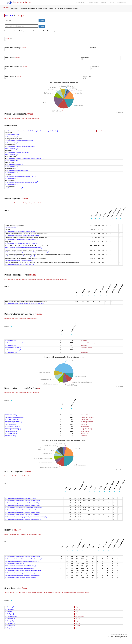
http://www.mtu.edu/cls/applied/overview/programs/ (20, 264)
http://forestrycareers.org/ (13, 419)
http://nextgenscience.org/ (13, 429)
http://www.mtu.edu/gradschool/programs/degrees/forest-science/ (24, 570)
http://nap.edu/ (10, 628)
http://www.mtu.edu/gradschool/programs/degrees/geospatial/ (23, 501)
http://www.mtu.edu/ (12, 135)
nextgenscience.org (86, 429)
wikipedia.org (85, 352)
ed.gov (77, 607)
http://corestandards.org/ (12, 426)
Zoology (20, 15)
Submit (42, 21)
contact (114, 635)
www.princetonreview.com (104, 131)
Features (104, 3)
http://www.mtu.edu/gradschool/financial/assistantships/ (21, 510)
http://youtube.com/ (11, 415)
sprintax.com (84, 433)
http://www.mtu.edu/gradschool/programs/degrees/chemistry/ (23, 515)
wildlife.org (84, 345)
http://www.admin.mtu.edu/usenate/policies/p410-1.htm (21, 244)
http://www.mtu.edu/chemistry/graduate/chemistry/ (20, 260)
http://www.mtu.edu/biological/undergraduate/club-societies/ (22, 235)
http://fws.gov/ (9, 621)
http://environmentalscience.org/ (14, 343)
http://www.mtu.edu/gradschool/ (14, 564)
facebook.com (85, 431)
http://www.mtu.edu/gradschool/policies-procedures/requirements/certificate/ (27, 252)
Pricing (112, 3)
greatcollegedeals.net (87, 422)
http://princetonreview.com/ (13, 348)
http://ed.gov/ (9, 607)
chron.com (84, 341)
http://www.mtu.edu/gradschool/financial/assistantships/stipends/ (24, 248)
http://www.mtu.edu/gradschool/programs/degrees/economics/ (23, 519)
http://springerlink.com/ (12, 616)
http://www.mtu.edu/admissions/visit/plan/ (18, 152)
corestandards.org (86, 426)
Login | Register (121, 3)
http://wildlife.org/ (10, 345)
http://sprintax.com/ (11, 433)
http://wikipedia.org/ (11, 352)
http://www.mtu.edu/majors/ (14, 188)
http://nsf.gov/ (9, 614)
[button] (92, 219)
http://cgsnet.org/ (10, 424)
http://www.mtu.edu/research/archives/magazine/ (20, 146)
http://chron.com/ (10, 341)
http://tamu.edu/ (10, 626)
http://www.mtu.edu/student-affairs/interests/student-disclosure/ (23, 508)
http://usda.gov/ (10, 623)
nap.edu (77, 628)
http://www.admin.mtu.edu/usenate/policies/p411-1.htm (21, 231)
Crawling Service (93, 3)
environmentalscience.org (88, 343)
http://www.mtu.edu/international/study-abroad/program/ (21, 239)
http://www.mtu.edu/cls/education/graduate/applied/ (20, 256)
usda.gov (78, 623)
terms (119, 635)
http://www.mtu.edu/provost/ (14, 164)
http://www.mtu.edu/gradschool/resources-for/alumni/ (20, 498)
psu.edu (77, 609)
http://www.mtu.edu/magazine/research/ (18, 170)
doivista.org (84, 436)
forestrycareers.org (86, 419)
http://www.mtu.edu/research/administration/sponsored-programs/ (25, 158)
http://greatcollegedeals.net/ (13, 422)
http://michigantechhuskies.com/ (15, 417)
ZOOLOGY (5, 8)
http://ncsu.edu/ (10, 619)
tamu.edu (78, 626)
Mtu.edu (9, 15)
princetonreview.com (87, 348)
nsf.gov (77, 614)
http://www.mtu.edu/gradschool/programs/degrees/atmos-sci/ (23, 505)
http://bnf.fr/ (9, 612)
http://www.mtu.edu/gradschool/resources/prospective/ (22, 182)
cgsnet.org (84, 424)
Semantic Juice (19, 2)
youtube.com (84, 415)
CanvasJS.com (119, 112)
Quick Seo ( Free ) (79, 3)
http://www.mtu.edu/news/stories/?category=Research (22, 176)
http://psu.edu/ (10, 609)
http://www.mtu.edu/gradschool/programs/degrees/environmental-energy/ (26, 517)
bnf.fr (77, 612)
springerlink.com (80, 616)
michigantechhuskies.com (88, 417)
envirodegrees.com (86, 350)
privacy (124, 635)
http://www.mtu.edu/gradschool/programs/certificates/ (20, 568)
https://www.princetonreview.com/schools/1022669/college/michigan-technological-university (31, 131)
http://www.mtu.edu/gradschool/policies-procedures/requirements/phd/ (25, 303)
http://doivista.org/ (11, 436)
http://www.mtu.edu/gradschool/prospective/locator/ (20, 573)
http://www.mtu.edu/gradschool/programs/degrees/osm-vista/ (23, 512)
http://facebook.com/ (11, 431)
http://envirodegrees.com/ (13, 350)
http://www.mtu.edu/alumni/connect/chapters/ (19, 141)
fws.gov (77, 621)
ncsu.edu (78, 619)
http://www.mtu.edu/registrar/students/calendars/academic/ (22, 503)
